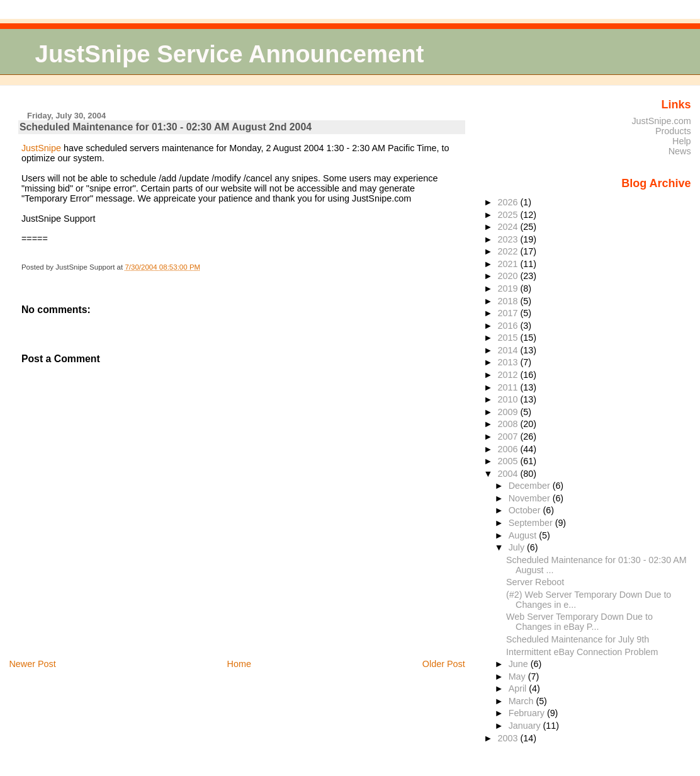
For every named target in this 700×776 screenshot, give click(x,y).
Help (682, 141)
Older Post (444, 664)
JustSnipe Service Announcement (230, 54)
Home (239, 664)
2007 (509, 437)
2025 (509, 215)
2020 (509, 276)
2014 (509, 350)
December (531, 486)
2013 (509, 362)
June (520, 664)
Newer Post (32, 664)
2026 (509, 202)
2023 (509, 239)
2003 (509, 738)
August (524, 535)
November (531, 498)
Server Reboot (535, 582)
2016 (509, 326)
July (518, 547)
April (519, 688)
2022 (509, 251)
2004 (509, 474)
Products (673, 131)
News (680, 151)
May (518, 676)
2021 (509, 264)
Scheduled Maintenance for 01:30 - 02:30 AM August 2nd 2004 (166, 127)
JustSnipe (41, 148)
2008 (509, 424)
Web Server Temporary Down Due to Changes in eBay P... (579, 622)
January (526, 726)
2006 (509, 449)
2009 (509, 412)
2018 (509, 301)
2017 (509, 313)
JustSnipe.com (661, 121)
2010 (509, 399)
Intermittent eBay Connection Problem (582, 652)
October (526, 510)
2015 (509, 338)
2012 (509, 375)
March (522, 701)
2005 (509, 461)
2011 (509, 387)
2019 (509, 288)
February (528, 713)
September (532, 523)
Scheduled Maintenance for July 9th (578, 639)
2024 (509, 227)
